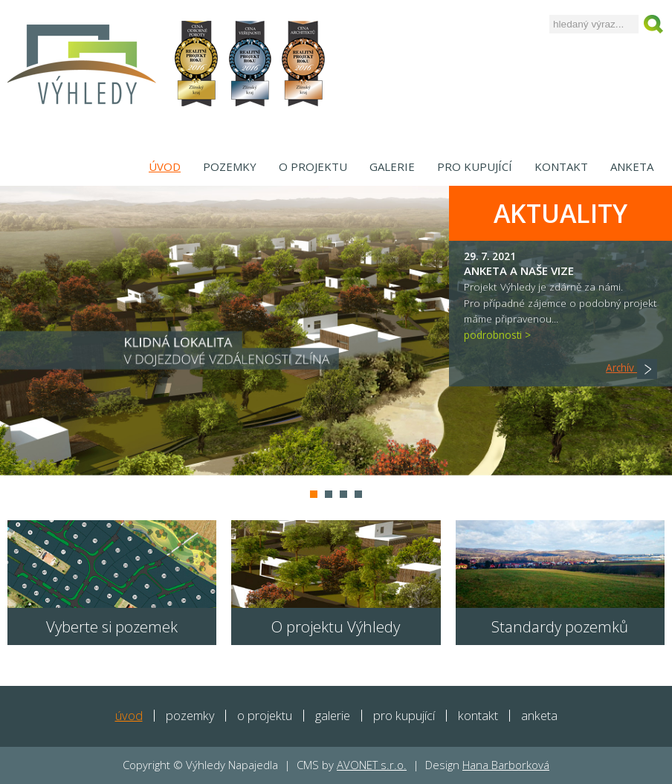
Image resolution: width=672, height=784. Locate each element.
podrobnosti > (497, 335)
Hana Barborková (506, 765)
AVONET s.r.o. (372, 765)
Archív (631, 367)
